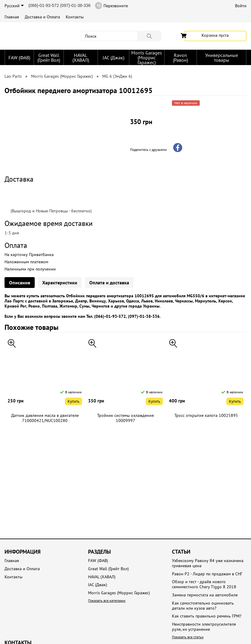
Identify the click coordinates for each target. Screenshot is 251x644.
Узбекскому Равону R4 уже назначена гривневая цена (208, 563)
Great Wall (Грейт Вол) (49, 58)
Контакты (75, 17)
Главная (12, 17)
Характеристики (60, 283)
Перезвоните (111, 6)
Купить (73, 401)
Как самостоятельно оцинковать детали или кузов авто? (203, 606)
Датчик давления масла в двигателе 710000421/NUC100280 (45, 418)
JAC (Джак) (113, 58)
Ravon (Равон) (180, 58)
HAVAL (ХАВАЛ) (81, 58)
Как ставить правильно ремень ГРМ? (207, 616)
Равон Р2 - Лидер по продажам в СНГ (207, 574)
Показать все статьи (188, 637)
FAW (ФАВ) (19, 58)
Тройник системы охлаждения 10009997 (125, 418)
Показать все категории (107, 600)
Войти (241, 6)
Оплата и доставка (109, 283)
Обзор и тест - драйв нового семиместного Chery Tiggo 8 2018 (204, 584)
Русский (14, 6)
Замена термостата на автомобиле (205, 595)
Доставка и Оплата (42, 17)
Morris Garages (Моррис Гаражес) (147, 57)
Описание (20, 283)
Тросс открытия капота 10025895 (206, 416)
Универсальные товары (222, 58)
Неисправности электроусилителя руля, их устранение (204, 627)
